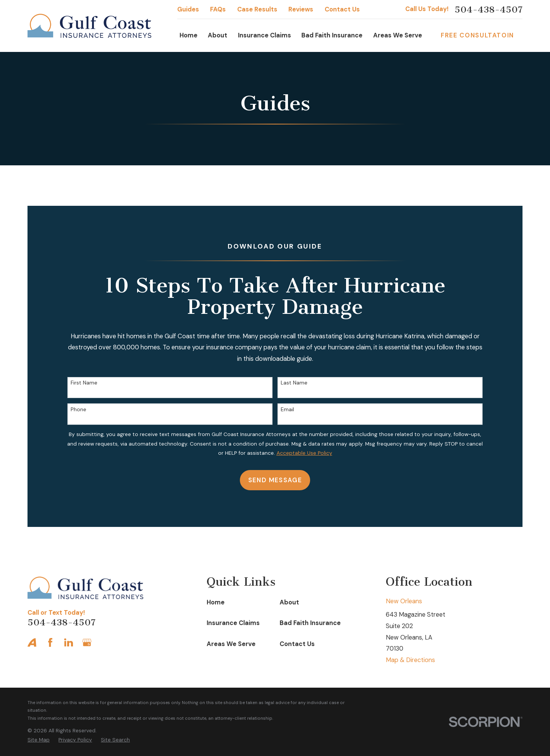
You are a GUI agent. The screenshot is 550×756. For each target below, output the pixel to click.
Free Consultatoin (477, 35)
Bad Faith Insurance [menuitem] (332, 35)
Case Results (257, 9)
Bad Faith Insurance (310, 623)
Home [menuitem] (188, 35)
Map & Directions (410, 660)
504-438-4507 (489, 10)
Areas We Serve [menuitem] (398, 35)
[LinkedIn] (69, 642)
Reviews (301, 9)
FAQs (218, 9)
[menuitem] (39, 740)
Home (216, 602)
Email (287, 409)
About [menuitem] (218, 35)
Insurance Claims (233, 623)
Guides (188, 9)
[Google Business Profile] (87, 642)
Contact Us (342, 9)
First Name (84, 383)
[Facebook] (50, 642)
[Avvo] (32, 642)
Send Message (275, 480)
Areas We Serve (231, 644)
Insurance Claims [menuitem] (264, 35)
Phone (78, 409)
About (289, 602)
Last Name (294, 383)
